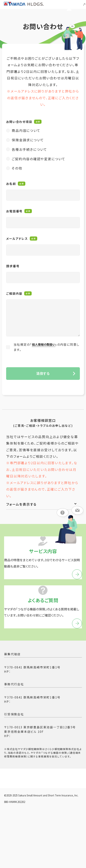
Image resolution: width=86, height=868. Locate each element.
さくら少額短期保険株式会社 (27, 748)
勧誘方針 (48, 804)
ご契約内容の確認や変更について (39, 162)
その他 (17, 172)
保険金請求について (28, 143)
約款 (37, 831)
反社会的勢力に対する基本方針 (27, 813)
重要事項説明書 (16, 831)
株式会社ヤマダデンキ (22, 688)
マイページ (63, 9)
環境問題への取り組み (56, 822)
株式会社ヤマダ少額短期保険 (28, 718)
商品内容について (26, 134)
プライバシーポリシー (20, 804)
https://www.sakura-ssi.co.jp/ (35, 762)
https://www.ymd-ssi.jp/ (31, 728)
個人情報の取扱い (45, 348)
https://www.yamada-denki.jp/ (36, 698)
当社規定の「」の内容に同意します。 (46, 351)
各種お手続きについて (29, 153)
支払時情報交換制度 (19, 822)
